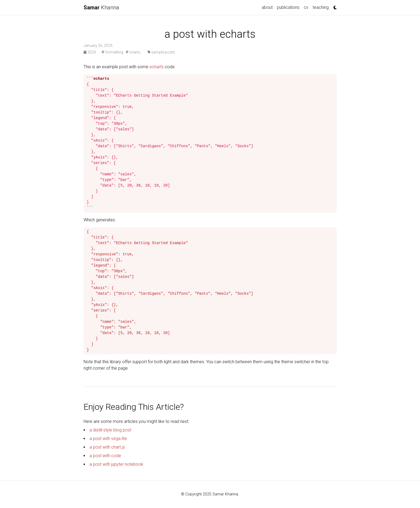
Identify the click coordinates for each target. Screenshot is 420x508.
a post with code (105, 456)
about (267, 7)
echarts (157, 67)
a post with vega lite (108, 439)
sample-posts (161, 52)
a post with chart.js (107, 447)
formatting (112, 52)
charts (133, 52)
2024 (90, 52)
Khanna (101, 7)
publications (288, 7)
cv (306, 7)
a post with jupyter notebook (116, 464)
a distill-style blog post (110, 430)
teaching (321, 7)
